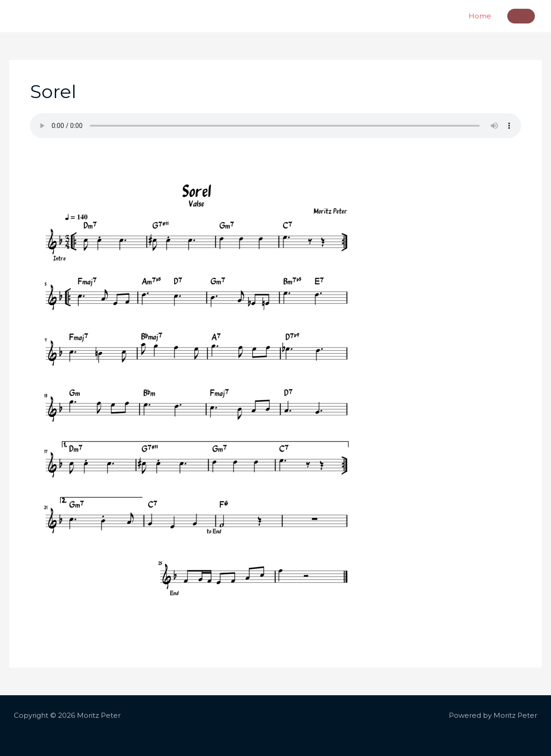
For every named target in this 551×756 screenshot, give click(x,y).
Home (480, 16)
